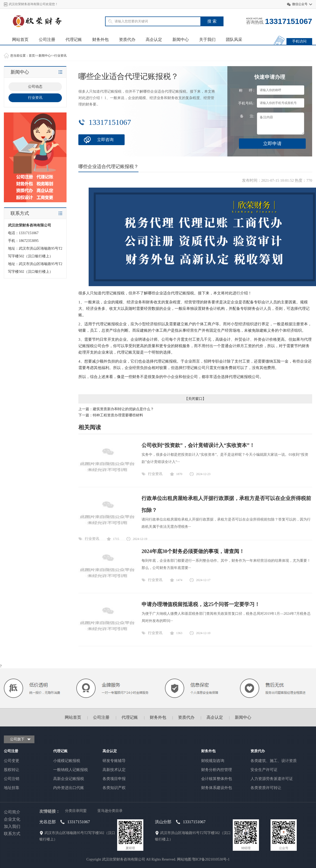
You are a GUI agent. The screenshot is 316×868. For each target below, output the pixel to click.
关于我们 (207, 40)
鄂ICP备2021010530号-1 (211, 859)
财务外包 (100, 40)
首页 (32, 56)
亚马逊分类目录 (110, 811)
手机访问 (299, 41)
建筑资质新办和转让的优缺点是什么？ (123, 409)
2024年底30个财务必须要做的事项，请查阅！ (193, 551)
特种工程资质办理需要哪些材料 (118, 415)
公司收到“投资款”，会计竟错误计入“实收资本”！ (198, 445)
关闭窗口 (195, 399)
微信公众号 (300, 4)
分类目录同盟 (76, 811)
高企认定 (154, 40)
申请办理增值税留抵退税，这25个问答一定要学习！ (201, 604)
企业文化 (12, 819)
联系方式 (12, 834)
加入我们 (12, 826)
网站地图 (184, 859)
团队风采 (234, 40)
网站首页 (20, 40)
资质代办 (127, 40)
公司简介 (12, 812)
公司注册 (47, 40)
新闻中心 (181, 40)
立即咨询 (105, 140)
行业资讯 (60, 56)
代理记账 (74, 40)
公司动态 (35, 87)
